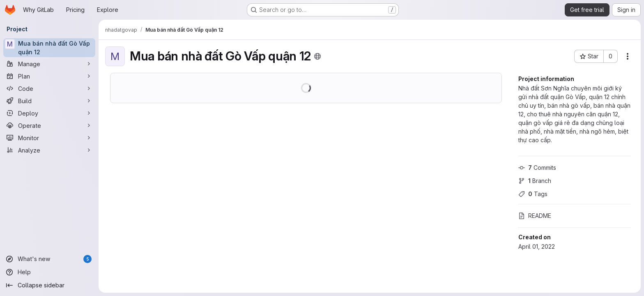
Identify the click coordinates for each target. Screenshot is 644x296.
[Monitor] (49, 138)
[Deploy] (49, 113)
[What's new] (49, 259)
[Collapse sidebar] (49, 285)
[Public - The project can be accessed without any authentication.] (317, 56)
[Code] (49, 88)
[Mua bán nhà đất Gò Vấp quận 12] (49, 48)
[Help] (49, 272)
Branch (535, 181)
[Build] (49, 101)
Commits (537, 168)
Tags (533, 194)
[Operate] (49, 125)
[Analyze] (49, 150)
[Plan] (49, 76)
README (535, 216)
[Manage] (49, 64)
